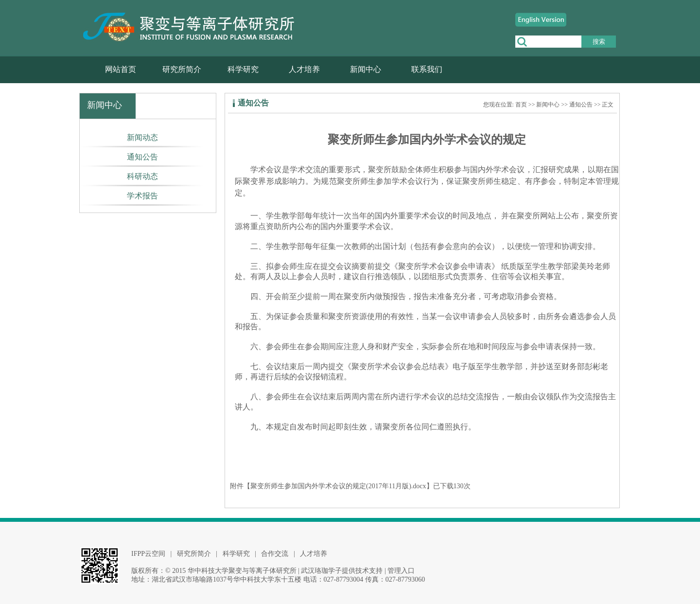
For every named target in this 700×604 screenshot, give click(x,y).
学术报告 (142, 196)
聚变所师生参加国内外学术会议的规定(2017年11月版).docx (338, 486)
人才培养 (304, 69)
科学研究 (243, 69)
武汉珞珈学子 (321, 571)
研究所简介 (182, 69)
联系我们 (427, 69)
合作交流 (275, 554)
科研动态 (142, 176)
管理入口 (401, 571)
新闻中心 (366, 69)
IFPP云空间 (148, 554)
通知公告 (142, 157)
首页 (521, 105)
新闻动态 (142, 137)
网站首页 (121, 69)
